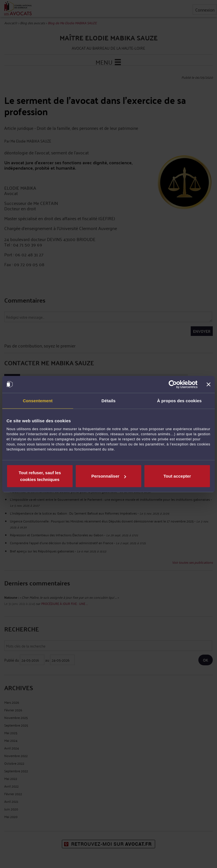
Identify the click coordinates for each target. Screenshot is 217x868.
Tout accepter (177, 476)
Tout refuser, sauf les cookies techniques (40, 476)
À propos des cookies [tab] (179, 400)
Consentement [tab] (38, 400)
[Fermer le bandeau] (209, 384)
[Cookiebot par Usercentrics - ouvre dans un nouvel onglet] (173, 384)
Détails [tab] (108, 400)
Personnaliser (109, 476)
